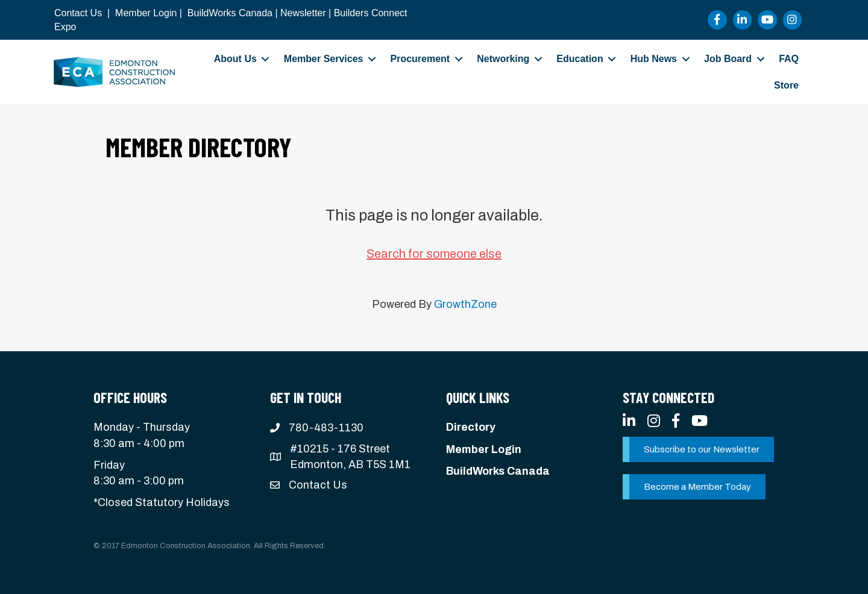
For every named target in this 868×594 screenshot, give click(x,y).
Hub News (654, 59)
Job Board (728, 59)
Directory (471, 427)
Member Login (146, 13)
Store (786, 85)
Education (580, 59)
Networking (503, 59)
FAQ (789, 59)
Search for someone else (434, 254)
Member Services (324, 59)
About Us (235, 59)
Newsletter (303, 13)
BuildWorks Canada (230, 13)
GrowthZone (465, 304)
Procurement (420, 59)
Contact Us (78, 13)
